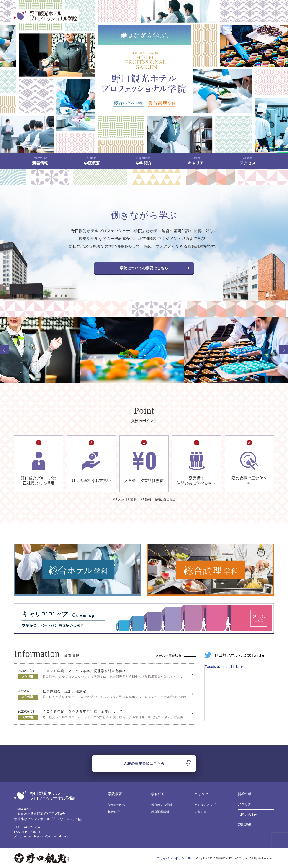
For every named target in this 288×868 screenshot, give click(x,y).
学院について (117, 805)
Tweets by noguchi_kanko (225, 667)
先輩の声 (200, 812)
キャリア (196, 161)
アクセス (248, 161)
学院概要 (92, 161)
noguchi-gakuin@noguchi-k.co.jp (47, 836)
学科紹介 (144, 161)
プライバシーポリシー (172, 858)
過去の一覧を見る (176, 655)
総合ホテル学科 (162, 805)
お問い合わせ (248, 814)
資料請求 (245, 825)
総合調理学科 (160, 812)
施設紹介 (114, 812)
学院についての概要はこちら (144, 268)
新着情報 (40, 161)
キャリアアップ (205, 805)
